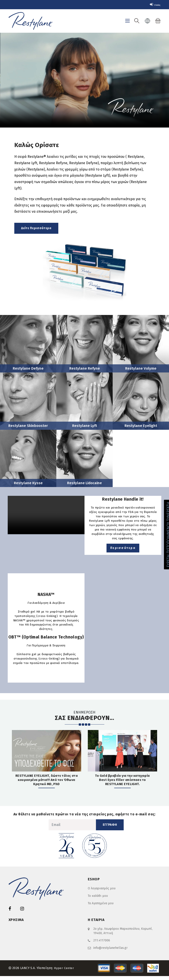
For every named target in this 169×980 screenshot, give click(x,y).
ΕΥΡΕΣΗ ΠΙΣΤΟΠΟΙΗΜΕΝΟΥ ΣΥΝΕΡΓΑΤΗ (165, 535)
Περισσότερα (123, 551)
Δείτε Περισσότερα (36, 228)
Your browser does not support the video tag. (84, 80)
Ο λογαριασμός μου (102, 893)
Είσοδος (152, 5)
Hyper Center (64, 972)
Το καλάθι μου (98, 900)
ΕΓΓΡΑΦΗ (110, 829)
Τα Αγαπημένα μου (101, 908)
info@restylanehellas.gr (110, 952)
